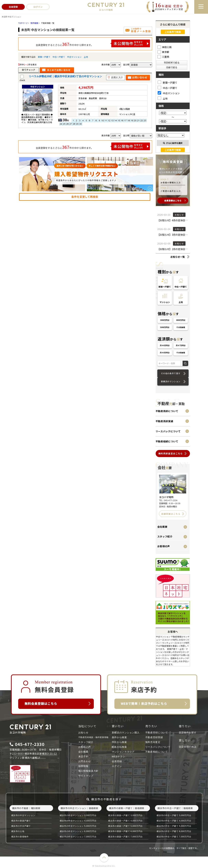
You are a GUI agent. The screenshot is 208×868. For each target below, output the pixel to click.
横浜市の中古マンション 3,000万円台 (78, 815)
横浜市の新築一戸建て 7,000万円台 (125, 837)
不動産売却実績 (164, 421)
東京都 (163, 52)
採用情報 (83, 766)
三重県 (163, 57)
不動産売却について (167, 411)
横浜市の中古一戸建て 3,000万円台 (174, 815)
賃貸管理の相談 (188, 747)
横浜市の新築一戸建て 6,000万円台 (125, 831)
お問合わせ (85, 761)
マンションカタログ (123, 752)
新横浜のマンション (171, 381)
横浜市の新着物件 (20, 837)
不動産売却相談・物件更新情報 (93, 737)
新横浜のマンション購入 (126, 733)
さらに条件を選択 (173, 143)
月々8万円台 (165, 353)
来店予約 (83, 757)
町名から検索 (119, 747)
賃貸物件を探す (188, 733)
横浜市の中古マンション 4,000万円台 (78, 821)
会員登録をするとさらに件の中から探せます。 (93, 43)
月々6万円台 (165, 345)
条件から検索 (119, 737)
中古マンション (74, 57)
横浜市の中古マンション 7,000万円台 (78, 837)
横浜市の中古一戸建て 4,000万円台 (174, 821)
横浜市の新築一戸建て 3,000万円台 (125, 815)
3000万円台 (165, 320)
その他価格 (181, 327)
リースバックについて (168, 431)
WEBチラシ (119, 757)
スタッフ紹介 (165, 536)
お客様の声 (164, 546)
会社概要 (162, 527)
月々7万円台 (181, 345)
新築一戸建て (44, 57)
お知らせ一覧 (178, 257)
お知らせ (83, 733)
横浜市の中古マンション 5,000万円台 (78, 826)
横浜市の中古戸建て (21, 826)
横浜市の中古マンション (23, 815)
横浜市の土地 (18, 831)
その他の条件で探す (171, 373)
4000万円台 (181, 320)
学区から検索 (119, 742)
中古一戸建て (59, 57)
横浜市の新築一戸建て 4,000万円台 (125, 821)
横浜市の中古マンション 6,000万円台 (78, 831)
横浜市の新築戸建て (21, 821)
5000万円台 (165, 327)
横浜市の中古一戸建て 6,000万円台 (174, 831)
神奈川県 (165, 47)
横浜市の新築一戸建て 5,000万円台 (125, 826)
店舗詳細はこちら (171, 514)
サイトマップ (86, 776)
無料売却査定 (153, 742)
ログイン (117, 766)
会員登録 (117, 761)
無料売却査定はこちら (171, 453)
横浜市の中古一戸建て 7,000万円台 (174, 837)
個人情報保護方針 (88, 771)
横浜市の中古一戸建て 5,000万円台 (174, 826)
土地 (86, 57)
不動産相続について (167, 441)
